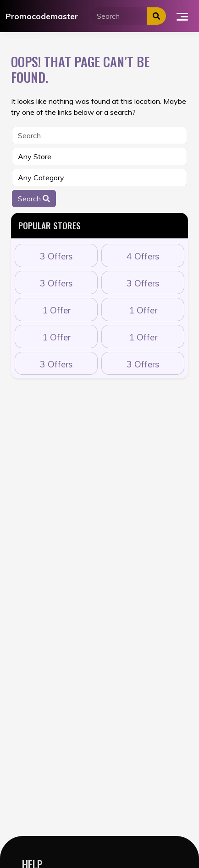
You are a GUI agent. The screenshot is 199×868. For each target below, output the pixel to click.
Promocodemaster (42, 16)
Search (34, 199)
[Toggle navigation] (182, 16)
